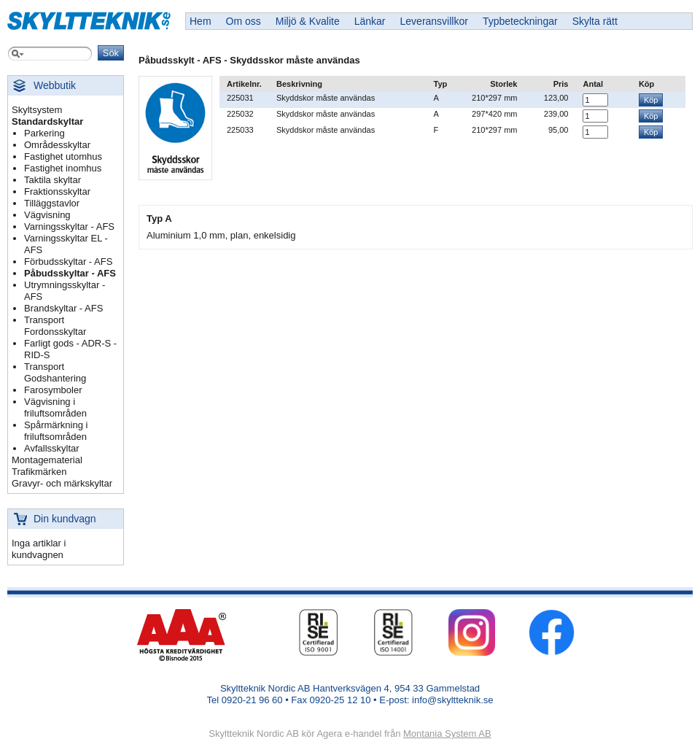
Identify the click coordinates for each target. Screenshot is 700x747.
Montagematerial (47, 460)
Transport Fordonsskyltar (55, 326)
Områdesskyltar (57, 145)
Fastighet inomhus (63, 168)
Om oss (244, 21)
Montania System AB (447, 734)
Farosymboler (53, 390)
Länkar (370, 21)
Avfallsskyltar (52, 448)
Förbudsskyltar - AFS (68, 262)
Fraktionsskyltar (57, 191)
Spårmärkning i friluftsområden (56, 431)
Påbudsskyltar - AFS (70, 273)
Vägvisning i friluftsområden (55, 407)
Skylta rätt (595, 21)
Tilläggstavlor (52, 203)
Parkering (44, 133)
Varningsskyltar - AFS (69, 227)
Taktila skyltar (52, 180)
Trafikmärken (39, 472)
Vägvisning (47, 215)
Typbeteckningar (520, 21)
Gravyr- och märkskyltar (62, 483)
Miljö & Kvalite (308, 21)
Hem (201, 21)
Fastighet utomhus (63, 156)
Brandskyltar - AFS (63, 308)
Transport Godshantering (55, 372)
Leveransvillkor (434, 21)
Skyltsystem (37, 110)
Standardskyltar (47, 121)
